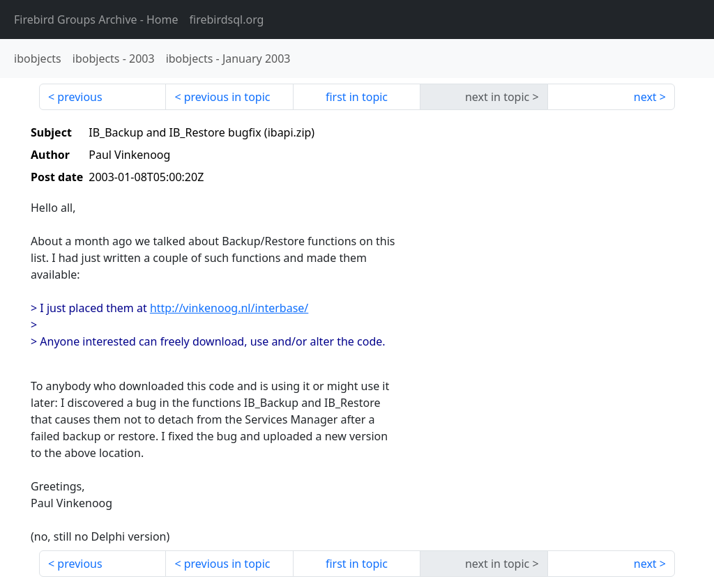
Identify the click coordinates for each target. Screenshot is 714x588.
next (645, 97)
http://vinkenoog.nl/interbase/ (229, 308)
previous (79, 97)
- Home (96, 20)
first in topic (357, 97)
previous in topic (227, 97)
